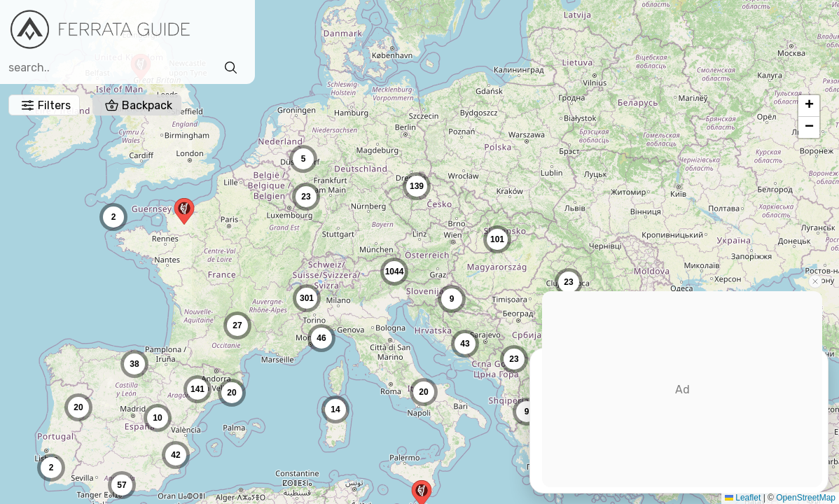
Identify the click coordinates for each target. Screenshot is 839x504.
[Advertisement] (682, 389)
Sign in (728, 33)
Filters (278, 30)
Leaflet (731, 498)
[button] (184, 211)
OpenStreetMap (795, 498)
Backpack (371, 30)
